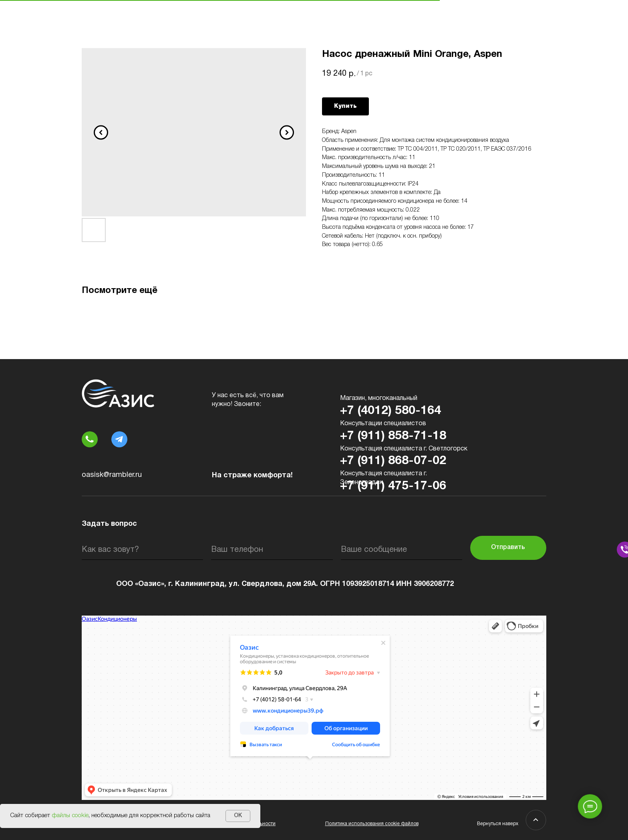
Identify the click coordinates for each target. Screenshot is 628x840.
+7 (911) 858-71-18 (393, 436)
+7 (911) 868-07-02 (393, 461)
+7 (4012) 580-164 (390, 411)
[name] (142, 550)
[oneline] (402, 550)
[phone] (272, 550)
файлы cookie (70, 816)
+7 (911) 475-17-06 (393, 486)
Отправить (508, 547)
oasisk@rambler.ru (112, 475)
